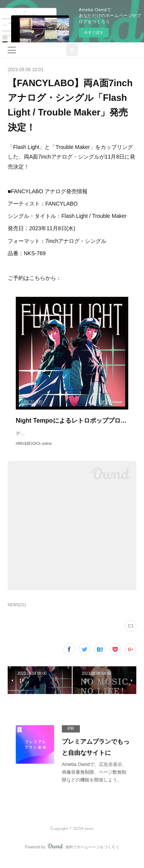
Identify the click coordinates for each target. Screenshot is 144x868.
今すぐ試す (94, 33)
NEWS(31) (17, 613)
